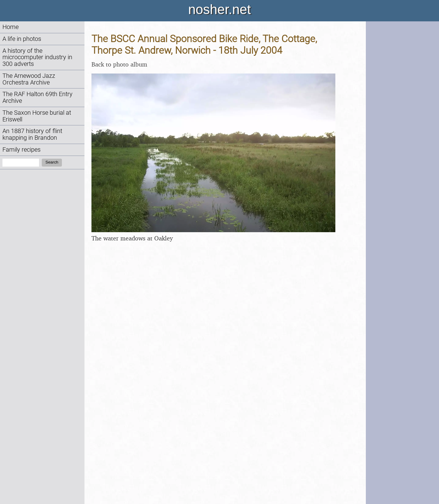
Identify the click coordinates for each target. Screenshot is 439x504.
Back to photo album (119, 64)
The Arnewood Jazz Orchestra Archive (29, 79)
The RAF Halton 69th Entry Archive (37, 97)
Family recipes (21, 150)
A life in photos (22, 39)
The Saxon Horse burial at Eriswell (37, 116)
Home (11, 27)
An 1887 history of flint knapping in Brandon (32, 134)
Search (52, 162)
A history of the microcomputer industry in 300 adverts (37, 58)
